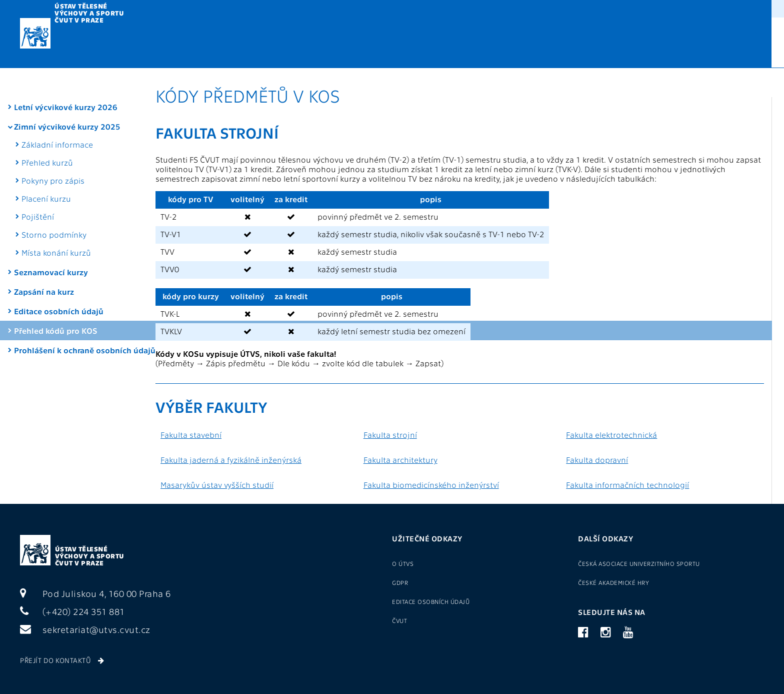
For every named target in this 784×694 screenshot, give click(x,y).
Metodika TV (314, 43)
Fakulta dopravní (597, 460)
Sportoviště (567, 43)
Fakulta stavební (191, 435)
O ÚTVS (494, 8)
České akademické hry (613, 582)
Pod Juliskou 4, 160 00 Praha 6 (95, 593)
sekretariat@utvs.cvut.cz (85, 629)
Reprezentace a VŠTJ (465, 43)
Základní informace (57, 115)
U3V (381, 43)
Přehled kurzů (47, 133)
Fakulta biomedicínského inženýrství (431, 485)
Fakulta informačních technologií (627, 485)
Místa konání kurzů (56, 223)
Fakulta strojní (390, 435)
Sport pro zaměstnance (554, 8)
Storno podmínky (54, 205)
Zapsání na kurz (44, 262)
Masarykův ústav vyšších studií (217, 485)
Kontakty (646, 43)
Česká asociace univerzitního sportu (639, 563)
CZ (704, 42)
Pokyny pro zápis (53, 151)
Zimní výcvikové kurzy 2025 (67, 97)
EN (718, 42)
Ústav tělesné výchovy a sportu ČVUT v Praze (90, 556)
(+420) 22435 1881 (737, 8)
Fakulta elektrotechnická (611, 435)
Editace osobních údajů (59, 281)
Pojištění (38, 187)
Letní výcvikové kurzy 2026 (66, 77)
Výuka (180, 43)
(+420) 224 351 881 (72, 611)
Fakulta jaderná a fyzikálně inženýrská (231, 460)
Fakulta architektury (400, 460)
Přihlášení (631, 8)
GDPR (460, 8)
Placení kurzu (46, 169)
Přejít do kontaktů (62, 660)
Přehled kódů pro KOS (56, 301)
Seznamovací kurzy (51, 242)
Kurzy (241, 43)
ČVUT (399, 620)
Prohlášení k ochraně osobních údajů (54, 325)
